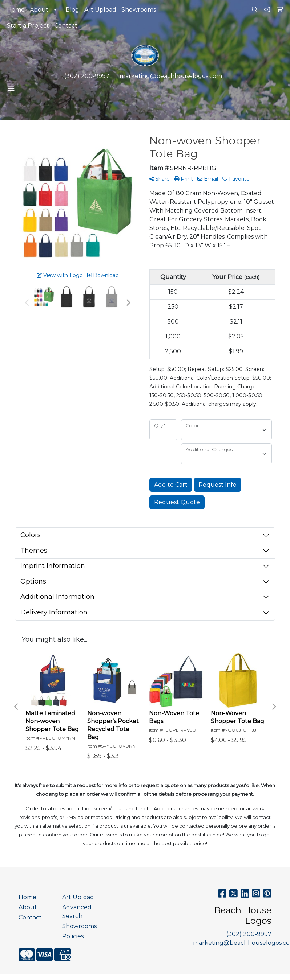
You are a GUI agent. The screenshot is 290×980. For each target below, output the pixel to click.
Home (16, 10)
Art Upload (100, 10)
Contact (66, 26)
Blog (72, 10)
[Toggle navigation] (11, 88)
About (39, 10)
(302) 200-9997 (87, 76)
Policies (73, 936)
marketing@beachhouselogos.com (171, 76)
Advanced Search (77, 912)
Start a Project (28, 26)
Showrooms (139, 10)
